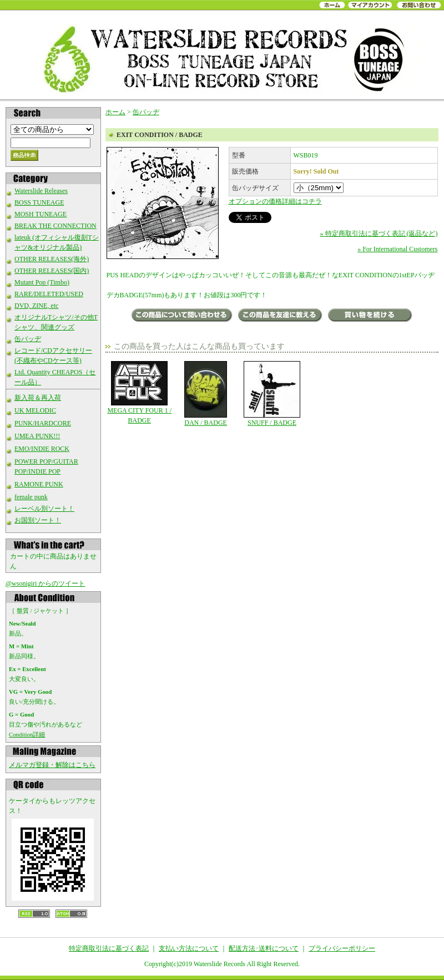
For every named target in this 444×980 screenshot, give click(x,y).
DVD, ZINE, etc (36, 306)
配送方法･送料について (264, 948)
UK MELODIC (35, 410)
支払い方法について (189, 948)
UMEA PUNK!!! (37, 436)
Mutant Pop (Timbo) (42, 282)
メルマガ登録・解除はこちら (52, 765)
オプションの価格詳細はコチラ (275, 201)
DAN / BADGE (206, 394)
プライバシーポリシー (342, 948)
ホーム (115, 112)
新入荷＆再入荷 (38, 398)
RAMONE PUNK (39, 484)
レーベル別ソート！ (44, 509)
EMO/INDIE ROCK (42, 449)
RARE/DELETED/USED (49, 294)
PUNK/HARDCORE (43, 423)
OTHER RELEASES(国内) (52, 271)
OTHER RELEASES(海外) (52, 259)
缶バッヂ (28, 339)
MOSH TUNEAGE (41, 214)
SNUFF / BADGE (272, 394)
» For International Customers (397, 249)
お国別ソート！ (38, 520)
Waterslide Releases (41, 191)
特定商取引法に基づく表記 (109, 948)
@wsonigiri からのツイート (45, 583)
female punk (31, 497)
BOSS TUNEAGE (39, 202)
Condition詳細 (27, 734)
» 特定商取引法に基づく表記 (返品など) (379, 233)
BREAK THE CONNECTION (56, 226)
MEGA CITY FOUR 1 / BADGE (140, 393)
